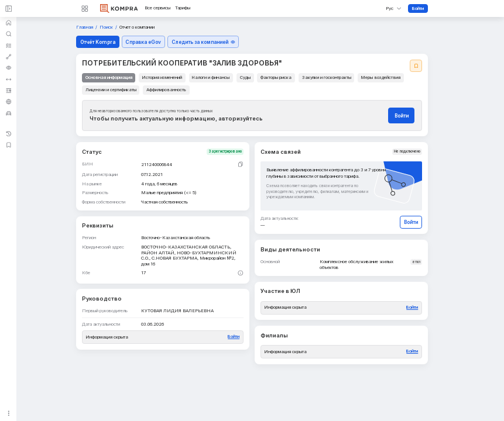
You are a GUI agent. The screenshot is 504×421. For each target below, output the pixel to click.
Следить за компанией (203, 42)
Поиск (107, 27)
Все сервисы (157, 8)
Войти (418, 8)
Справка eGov (143, 42)
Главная (85, 27)
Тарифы (183, 8)
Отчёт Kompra (98, 42)
